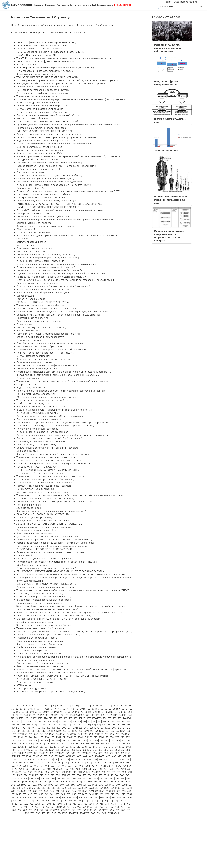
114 (120, 715)
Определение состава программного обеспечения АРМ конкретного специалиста (62, 435)
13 (50, 706)
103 (67, 715)
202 (75, 728)
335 (68, 747)
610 (14, 788)
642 (63, 791)
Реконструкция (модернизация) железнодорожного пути (48, 334)
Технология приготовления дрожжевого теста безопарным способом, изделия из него (64, 381)
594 (46, 785)
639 (46, 791)
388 (117, 753)
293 (85, 740)
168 (24, 725)
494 (106, 769)
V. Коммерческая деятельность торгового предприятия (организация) (55, 68)
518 (114, 772)
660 (41, 794)
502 (30, 772)
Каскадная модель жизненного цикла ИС (39, 654)
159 (99, 721)
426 (83, 759)
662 (52, 794)
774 (57, 810)
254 (112, 734)
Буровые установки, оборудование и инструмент (43, 293)
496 (117, 769)
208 (108, 728)
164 (124, 721)
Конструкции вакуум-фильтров (33, 688)
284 (36, 740)
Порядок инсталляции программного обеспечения (45, 479)
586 (123, 782)
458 (25, 766)
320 (108, 744)
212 (129, 728)
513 (89, 772)
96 (34, 715)
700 (20, 801)
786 (123, 810)
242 (47, 734)
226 (81, 731)
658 (30, 794)
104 (72, 715)
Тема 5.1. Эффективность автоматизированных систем (46, 42)
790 (38, 813)
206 (97, 728)
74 (61, 712)
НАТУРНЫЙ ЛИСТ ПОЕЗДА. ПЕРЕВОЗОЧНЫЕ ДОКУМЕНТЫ (49, 207)
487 (66, 769)
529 (53, 775)
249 (85, 734)
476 (125, 766)
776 (68, 810)
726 (37, 804)
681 (36, 797)
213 (14, 731)
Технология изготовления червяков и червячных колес (47, 457)
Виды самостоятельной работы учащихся (39, 147)
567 (20, 782)
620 (64, 788)
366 (117, 750)
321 (113, 744)
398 (51, 756)
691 (91, 797)
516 (104, 772)
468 (81, 766)
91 (13, 715)
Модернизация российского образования (40, 346)
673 (112, 794)
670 (96, 794)
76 (69, 712)
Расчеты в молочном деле (31, 299)
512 (84, 772)
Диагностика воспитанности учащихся (38, 283)
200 (64, 728)
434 (128, 759)
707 (59, 801)
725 (32, 804)
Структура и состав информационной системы (42, 93)
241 (42, 734)
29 (114, 706)
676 (129, 794)
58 (114, 709)
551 (53, 778)
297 (107, 740)
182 (93, 725)
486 (61, 769)
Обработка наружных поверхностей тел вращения (44, 559)
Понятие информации (29, 378)
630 (118, 788)
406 (97, 756)
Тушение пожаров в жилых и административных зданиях (48, 536)
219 (43, 731)
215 (24, 731)
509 (69, 772)
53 (93, 709)
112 (111, 715)
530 (58, 775)
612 (23, 788)
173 (48, 725)
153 (69, 721)
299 (118, 740)
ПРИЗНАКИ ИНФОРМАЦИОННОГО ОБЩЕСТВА (43, 302)
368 (128, 750)
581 (95, 782)
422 (61, 759)
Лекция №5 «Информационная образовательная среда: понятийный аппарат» (60, 210)
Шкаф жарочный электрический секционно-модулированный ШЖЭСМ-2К (58, 375)
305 (31, 744)
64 (19, 712)
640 (52, 791)
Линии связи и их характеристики (35, 362)
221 (54, 731)
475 (119, 766)
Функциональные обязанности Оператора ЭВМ (43, 521)
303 (19, 744)
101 (57, 715)
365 (111, 750)
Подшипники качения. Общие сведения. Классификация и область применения (61, 274)
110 (103, 715)
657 (25, 794)
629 (113, 788)
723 (21, 804)
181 (88, 725)
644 (74, 791)
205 (92, 728)
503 (36, 772)
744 (15, 807)
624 (85, 788)
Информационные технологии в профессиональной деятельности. (53, 185)
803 (110, 813)
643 (68, 791)
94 (25, 715)
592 (35, 785)
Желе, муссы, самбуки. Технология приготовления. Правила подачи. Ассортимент (61, 84)
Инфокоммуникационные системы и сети (39, 593)
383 (89, 753)
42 (46, 709)
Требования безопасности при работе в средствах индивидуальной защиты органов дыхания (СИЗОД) (73, 590)
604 (101, 785)
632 (129, 788)
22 (84, 706)
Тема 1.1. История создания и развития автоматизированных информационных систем (64, 58)
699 (14, 801)
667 (80, 794)
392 (18, 756)
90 (129, 712)
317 (92, 744)
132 (85, 718)
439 (37, 763)
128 (66, 718)
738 (102, 804)
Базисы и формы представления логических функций (46, 568)
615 (38, 788)
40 (38, 709)
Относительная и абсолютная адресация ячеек (42, 663)
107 (87, 715)
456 (13, 766)
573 (52, 782)
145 (29, 721)
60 (123, 709)
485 (55, 769)
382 (84, 753)
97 (38, 715)
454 (122, 763)
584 (112, 782)
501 (25, 772)
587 (128, 782)
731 (64, 804)
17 (65, 706)
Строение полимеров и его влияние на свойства (43, 597)
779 (85, 810)
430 (106, 759)
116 (129, 715)
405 (91, 756)
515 (99, 772)
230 (102, 731)
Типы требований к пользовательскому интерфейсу (45, 71)
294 (90, 740)
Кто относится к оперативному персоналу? (40, 337)
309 (53, 744)
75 (65, 712)
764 (122, 807)
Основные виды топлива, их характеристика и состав (46, 587)
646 (85, 791)
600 (79, 785)
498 (128, 769)
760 (101, 807)
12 (46, 706)
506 (52, 772)
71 (48, 712)
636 (30, 791)
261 (31, 737)
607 (118, 785)
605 (107, 785)
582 (100, 782)
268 (69, 737)
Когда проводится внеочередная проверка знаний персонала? (51, 511)
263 (41, 737)
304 (25, 744)
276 (112, 737)
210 (119, 728)
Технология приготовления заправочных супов (43, 90)
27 (105, 706)
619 (59, 788)
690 (86, 797)
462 (47, 766)
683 (47, 797)
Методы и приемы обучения (32, 118)
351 (36, 750)
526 (36, 775)
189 (129, 725)
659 (36, 794)
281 (19, 740)
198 (54, 728)
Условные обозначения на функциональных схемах (45, 498)
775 (63, 810)
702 (31, 801)
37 (25, 709)
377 (57, 753)
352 (42, 750)
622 (74, 788)
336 (73, 747)
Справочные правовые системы (34, 248)
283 (30, 740)
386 (106, 753)
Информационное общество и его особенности (43, 432)
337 (78, 747)
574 (57, 782)
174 (53, 725)
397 (46, 756)
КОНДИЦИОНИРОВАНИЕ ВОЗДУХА (36, 467)
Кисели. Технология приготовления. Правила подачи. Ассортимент (53, 454)
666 (74, 794)
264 (47, 737)
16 (61, 706)
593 (40, 785)
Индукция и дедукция (29, 340)
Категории (39, 5)
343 (111, 747)
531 (63, 775)
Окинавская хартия (27, 451)
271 (85, 737)
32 (126, 706)
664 (63, 794)
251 (96, 734)
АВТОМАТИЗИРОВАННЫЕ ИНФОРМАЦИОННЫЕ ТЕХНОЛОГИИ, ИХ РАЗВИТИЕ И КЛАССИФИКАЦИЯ (72, 574)
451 (106, 763)
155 (79, 721)
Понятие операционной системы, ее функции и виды (46, 201)
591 (30, 785)
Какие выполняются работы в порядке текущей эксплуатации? (51, 277)
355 (58, 750)
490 (84, 769)
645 (80, 791)
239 (31, 734)
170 (34, 725)
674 (118, 794)
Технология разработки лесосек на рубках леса (43, 217)
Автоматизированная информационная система (43, 289)
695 (113, 797)
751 (53, 807)
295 (96, 740)
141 (130, 718)
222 (59, 731)
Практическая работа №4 (30, 188)
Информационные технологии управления (40, 261)
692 (97, 797)
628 (107, 788)
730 (59, 804)
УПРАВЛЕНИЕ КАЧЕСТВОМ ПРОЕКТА (37, 413)
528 (47, 775)
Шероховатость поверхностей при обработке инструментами (50, 692)
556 (80, 778)
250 (91, 734)
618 (53, 788)
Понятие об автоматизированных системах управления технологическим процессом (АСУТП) (68, 191)
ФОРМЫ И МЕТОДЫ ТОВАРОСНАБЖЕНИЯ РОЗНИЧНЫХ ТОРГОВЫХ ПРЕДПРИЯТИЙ (63, 676)
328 (31, 747)
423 (67, 759)
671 (102, 794)
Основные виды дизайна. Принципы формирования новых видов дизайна (58, 315)
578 (79, 782)
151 (60, 721)
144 (24, 721)
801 (99, 813)
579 (84, 782)
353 (47, 750)
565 (128, 778)
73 (57, 712)
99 (47, 715)
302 (14, 744)
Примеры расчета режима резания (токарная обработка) (48, 115)
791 (43, 813)
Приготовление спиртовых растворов (37, 429)
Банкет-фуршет (25, 296)
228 (91, 731)
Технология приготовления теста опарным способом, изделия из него (55, 502)
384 (95, 753)
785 (117, 810)
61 (127, 709)
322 (118, 744)
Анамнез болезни (26, 65)
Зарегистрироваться (185, 2)
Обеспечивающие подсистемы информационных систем (48, 397)
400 (62, 756)
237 (20, 734)
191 (19, 728)
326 (20, 747)
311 (63, 744)
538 (100, 775)
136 (105, 718)
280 (14, 740)
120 (26, 718)
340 (95, 747)
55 (102, 709)
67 (31, 712)
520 (124, 772)
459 (30, 766)
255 (117, 734)
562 (112, 778)
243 (52, 734)
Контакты (86, 5)
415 (25, 759)
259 (20, 737)
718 (115, 801)
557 (85, 778)
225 (75, 731)
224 (70, 731)
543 (128, 775)
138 (115, 718)
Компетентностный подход (31, 242)
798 (82, 813)
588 (13, 785)
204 (86, 728)
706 (53, 801)
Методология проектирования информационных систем (48, 365)
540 (111, 775)
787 (129, 810)
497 (123, 769)
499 (14, 772)
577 (73, 782)
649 (102, 791)
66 (27, 712)
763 (117, 807)
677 (13, 797)
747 (31, 807)
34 (13, 709)
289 (63, 740)
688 (75, 797)
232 (113, 731)
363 (100, 750)
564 (123, 778)
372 (30, 753)
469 (87, 766)
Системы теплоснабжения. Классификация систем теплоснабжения (54, 144)
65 (23, 712)
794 (60, 813)
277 (117, 737)
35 (17, 709)
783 (106, 810)
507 (58, 772)
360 (85, 750)
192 (23, 728)
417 (35, 759)
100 (52, 715)
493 (100, 769)
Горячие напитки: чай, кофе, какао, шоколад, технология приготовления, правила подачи (65, 280)
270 (80, 737)
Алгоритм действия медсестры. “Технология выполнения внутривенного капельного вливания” (69, 612)
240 (36, 734)
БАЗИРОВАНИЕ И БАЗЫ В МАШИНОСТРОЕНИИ (43, 514)
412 (129, 756)
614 (33, 788)
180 (83, 725)
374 (41, 753)
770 (36, 810)
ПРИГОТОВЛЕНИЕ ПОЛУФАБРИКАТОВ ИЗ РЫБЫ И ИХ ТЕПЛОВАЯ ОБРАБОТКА (60, 571)
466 (70, 766)
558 (90, 778)
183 (98, 725)
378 (62, 753)
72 (52, 712)
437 (26, 763)
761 (106, 807)
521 (129, 772)
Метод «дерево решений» (31, 251)
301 (129, 740)
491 (89, 769)
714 (95, 801)
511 (79, 772)
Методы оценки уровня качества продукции (41, 327)
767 (19, 810)
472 (103, 766)
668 (85, 794)
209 (114, 728)
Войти (169, 2)
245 (63, 734)
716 (105, 801)
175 (58, 725)
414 (20, 759)
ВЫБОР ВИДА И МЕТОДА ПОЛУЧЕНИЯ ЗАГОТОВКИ (45, 549)
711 (80, 801)
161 (109, 721)
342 (106, 747)
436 (20, 763)
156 (84, 721)
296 (101, 740)
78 (78, 712)
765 (128, 807)
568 (25, 782)
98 (43, 715)
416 (30, 759)
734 (80, 804)
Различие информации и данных (35, 682)
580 (90, 782)
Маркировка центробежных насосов (37, 638)
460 (36, 766)
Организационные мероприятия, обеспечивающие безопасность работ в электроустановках (68, 125)
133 (90, 718)
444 (65, 763)
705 (48, 801)
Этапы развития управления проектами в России (44, 625)
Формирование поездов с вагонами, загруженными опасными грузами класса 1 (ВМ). (64, 372)
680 (30, 797)
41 (42, 709)
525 (31, 775)
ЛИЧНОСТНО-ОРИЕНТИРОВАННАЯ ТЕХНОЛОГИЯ (44, 131)
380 (73, 753)
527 (42, 775)
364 (106, 750)
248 (80, 734)
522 (15, 775)
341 (100, 747)
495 (111, 769)
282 (25, 740)
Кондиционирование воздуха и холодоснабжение (44, 194)
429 (100, 759)
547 (31, 778)
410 (120, 756)
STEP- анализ (24, 685)
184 (103, 725)
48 (73, 709)
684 (52, 797)
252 (101, 734)
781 (96, 810)
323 (123, 744)
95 (30, 715)
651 (113, 791)
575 (63, 782)
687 (69, 797)
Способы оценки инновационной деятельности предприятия (50, 343)
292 (79, 740)
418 (40, 759)
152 (64, 721)
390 (128, 753)
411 (124, 756)
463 (52, 766)
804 (115, 813)
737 (96, 804)
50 (81, 709)
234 (123, 731)
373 (35, 753)
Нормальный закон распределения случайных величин (47, 258)
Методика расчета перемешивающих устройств (43, 492)
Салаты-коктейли (26, 555)
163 (119, 721)
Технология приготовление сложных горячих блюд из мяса (49, 182)
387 (111, 753)
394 (29, 756)
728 (48, 804)
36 (21, 709)
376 (51, 753)
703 (36, 801)
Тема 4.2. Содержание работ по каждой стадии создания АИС (50, 52)
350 (31, 750)
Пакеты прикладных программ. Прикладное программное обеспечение (56, 137)
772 (46, 810)
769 (30, 810)
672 (107, 794)
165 (129, 721)
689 (80, 797)
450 (100, 763)
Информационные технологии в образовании (42, 112)
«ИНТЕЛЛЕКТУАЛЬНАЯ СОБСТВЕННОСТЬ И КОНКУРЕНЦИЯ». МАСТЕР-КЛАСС (59, 204)
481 (32, 769)
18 (69, 706)
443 (60, 763)
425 (78, 759)
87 (116, 712)
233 (118, 731)
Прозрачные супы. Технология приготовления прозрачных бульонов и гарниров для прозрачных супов (74, 631)
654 (129, 791)
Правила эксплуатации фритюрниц (36, 445)
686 (63, 797)
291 (74, 740)
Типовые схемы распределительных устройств (42, 400)
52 (89, 709)
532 (68, 775)
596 (57, 785)
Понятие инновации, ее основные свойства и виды (45, 483)
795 (65, 813)
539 (106, 775)
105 (77, 715)
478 (15, 769)
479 (21, 769)
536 (90, 775)
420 (51, 759)
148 (45, 721)
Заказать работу (105, 5)
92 (17, 715)
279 (128, 737)
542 (122, 775)
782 (101, 810)
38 (29, 709)
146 (34, 721)
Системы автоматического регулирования (40, 109)
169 (29, 725)
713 (90, 801)
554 (69, 778)
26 (101, 706)
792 (49, 813)
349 (26, 750)
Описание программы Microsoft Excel (37, 530)
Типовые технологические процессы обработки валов (46, 308)
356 (63, 750)
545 (20, 778)
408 (108, 756)
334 (63, 747)
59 (119, 709)
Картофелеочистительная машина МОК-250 (41, 198)
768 (25, 810)
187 (118, 725)
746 (26, 807)
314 (78, 744)
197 (49, 728)
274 (101, 737)
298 (112, 740)
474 (114, 766)
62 (131, 709)
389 (123, 753)
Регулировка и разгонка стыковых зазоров (40, 641)
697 (125, 797)
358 (74, 750)
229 (97, 731)
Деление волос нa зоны (29, 508)
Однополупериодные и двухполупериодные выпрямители (49, 134)
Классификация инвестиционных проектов (40, 533)
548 (37, 778)
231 (107, 731)
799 (87, 813)
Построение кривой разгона (32, 650)
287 (52, 740)
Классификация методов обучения (36, 74)
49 (77, 709)
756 (79, 807)
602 (90, 785)
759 (96, 807)
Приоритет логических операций (35, 489)
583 (106, 782)
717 (110, 801)
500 (19, 772)
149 (50, 721)
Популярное (63, 5)
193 (28, 728)
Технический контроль (29, 505)
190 (14, 728)
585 (117, 782)
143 (19, 721)
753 (63, 807)
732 (69, 804)
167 (19, 725)
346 (128, 747)
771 (41, 810)
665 (69, 794)
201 (70, 728)
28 (109, 706)
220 (49, 731)
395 (35, 756)
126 (56, 718)
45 (59, 709)
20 (76, 706)
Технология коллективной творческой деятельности (45, 255)
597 (62, 785)
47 (68, 709)
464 (58, 766)
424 (72, 759)
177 (68, 725)
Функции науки (25, 324)
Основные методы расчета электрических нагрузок (45, 179)
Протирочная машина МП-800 (33, 213)
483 (43, 769)
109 (98, 715)
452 (111, 763)
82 (94, 712)
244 (58, 734)
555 (74, 778)
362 (95, 750)
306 (36, 744)
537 (95, 775)
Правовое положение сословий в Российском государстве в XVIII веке (171, 200)
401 (68, 756)
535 (84, 775)
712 (85, 801)
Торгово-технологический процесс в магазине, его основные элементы (56, 166)
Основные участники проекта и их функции (41, 441)
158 (94, 721)
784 (112, 810)
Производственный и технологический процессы (44, 527)
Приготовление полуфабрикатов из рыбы (39, 419)
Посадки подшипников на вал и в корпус (39, 603)
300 (123, 740)
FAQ (94, 5)
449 (94, 763)
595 (51, 785)
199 (59, 728)
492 (94, 769)
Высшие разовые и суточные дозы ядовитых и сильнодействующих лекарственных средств (67, 80)
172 (43, 725)
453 (116, 763)
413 (14, 759)
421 (56, 759)
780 (90, 810)
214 (19, 731)
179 (78, 725)
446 (77, 763)
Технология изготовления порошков (37, 96)
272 (90, 737)
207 (103, 728)
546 (26, 778)
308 (47, 744)
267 (63, 737)
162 (114, 721)
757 (85, 807)
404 (85, 756)
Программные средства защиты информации (42, 106)
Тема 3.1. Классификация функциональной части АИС (46, 61)
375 (46, 753)
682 (41, 797)
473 (108, 766)
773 (52, 810)
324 (129, 744)
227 (86, 731)
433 (122, 759)
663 (57, 794)
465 (64, 766)
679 (24, 797)
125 (51, 718)
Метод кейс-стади (26, 245)
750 (48, 807)
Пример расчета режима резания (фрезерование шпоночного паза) (54, 540)
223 (64, 731)
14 (53, 706)
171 (39, 725)
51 (85, 709)
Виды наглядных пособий (31, 388)
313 (73, 744)
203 (80, 728)
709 (70, 801)
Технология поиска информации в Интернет (41, 305)
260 (25, 737)
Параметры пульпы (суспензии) (34, 517)
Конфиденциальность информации (36, 647)
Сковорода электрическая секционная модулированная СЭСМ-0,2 (53, 464)
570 (36, 782)
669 (91, 794)
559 (96, 778)
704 (42, 801)
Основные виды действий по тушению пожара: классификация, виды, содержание (62, 312)
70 (44, 712)
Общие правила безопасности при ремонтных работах (47, 448)
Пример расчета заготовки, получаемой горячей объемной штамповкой (56, 562)
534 (79, 775)
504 (41, 772)
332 (52, 747)
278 (123, 737)
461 (41, 766)
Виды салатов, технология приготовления (39, 321)
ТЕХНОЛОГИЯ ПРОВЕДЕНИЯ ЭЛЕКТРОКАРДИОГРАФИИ (47, 77)
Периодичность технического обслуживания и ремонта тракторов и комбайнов (61, 391)
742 (123, 804)
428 (95, 759)
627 (102, 788)
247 (74, 734)
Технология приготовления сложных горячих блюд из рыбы (49, 270)
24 (93, 706)
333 (57, 747)
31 (122, 706)
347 (15, 750)
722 (15, 804)
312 (68, 744)
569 (31, 782)
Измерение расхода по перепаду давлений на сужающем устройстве (55, 543)
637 (35, 791)
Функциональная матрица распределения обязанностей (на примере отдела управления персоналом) (74, 657)
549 (42, 778)
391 (13, 756)
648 (96, 791)
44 (55, 709)
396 (40, 756)
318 (97, 744)
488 (72, 769)
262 (36, 737)
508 (64, 772)
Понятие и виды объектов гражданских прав (41, 128)
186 (113, 725)
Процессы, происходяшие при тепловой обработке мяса (48, 635)
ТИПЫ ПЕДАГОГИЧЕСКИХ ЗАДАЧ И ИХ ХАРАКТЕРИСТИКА (48, 470)
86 (112, 712)
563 (117, 778)
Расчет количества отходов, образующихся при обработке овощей (53, 286)
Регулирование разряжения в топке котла (40, 666)
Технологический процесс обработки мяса (40, 628)
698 (130, 797)
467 (75, 766)
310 (58, 744)
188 (124, 725)
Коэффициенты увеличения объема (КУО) (39, 153)
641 (57, 791)
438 (32, 763)
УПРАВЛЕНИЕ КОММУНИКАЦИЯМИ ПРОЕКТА (42, 679)
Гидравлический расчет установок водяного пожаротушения (50, 552)
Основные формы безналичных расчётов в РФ (42, 87)
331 (47, 747)
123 (41, 718)
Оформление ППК (26, 384)
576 (68, 782)
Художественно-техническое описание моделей (43, 359)
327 (25, 747)
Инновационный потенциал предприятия (40, 473)
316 (88, 744)
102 (61, 715)
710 (75, 801)
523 (20, 775)
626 (96, 788)
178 (73, 725)
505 (47, 772)
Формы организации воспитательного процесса (43, 150)
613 (28, 788)
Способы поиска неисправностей (35, 622)
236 (14, 734)
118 (17, 718)
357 (68, 750)
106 (82, 715)
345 (122, 747)
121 (31, 718)
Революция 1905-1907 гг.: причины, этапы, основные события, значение (168, 48)
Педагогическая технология (32, 318)
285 (41, 740)
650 (108, 791)
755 (74, 807)
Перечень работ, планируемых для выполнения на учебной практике (55, 426)
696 (119, 797)
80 (86, 712)
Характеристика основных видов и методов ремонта (45, 226)
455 (128, 763)
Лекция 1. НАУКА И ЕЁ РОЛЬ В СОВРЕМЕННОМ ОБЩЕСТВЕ (49, 524)
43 (51, 709)
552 (58, 778)
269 (74, 737)
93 (21, 715)
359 (79, 750)
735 (85, 804)
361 (90, 750)
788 (27, 813)
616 (43, 788)
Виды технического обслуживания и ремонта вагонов (46, 141)
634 (19, 791)
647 (91, 791)
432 (117, 759)
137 (110, 718)
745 (20, 807)
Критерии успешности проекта (34, 223)
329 (36, 747)
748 (36, 807)
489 (78, 769)
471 (98, 766)
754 (69, 807)
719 (120, 801)
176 (63, 725)
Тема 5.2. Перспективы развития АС (36, 55)
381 (79, 753)
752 (58, 807)
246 (69, 734)
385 (100, 753)
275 (106, 737)
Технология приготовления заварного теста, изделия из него (50, 476)
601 (84, 785)
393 (24, 756)
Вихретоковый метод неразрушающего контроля (44, 600)
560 (101, 778)
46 (64, 709)
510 (75, 772)
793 (54, 813)
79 (82, 712)
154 (74, 721)
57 (110, 709)
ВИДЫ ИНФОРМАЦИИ (29, 331)
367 (122, 750)
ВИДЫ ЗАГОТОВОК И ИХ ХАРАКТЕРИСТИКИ (41, 407)
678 (19, 797)
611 (18, 788)
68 (36, 712)
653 (124, 791)
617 (48, 788)
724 (26, 804)
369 (14, 753)
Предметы (50, 5)
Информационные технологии (33, 232)
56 (106, 709)
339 (89, 747)
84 (103, 712)
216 (29, 731)
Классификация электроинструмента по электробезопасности (51, 350)
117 (13, 718)
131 (80, 718)
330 (42, 747)
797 (76, 813)
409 (114, 756)
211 (124, 728)
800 (93, 813)
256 (123, 734)
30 (118, 706)
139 (120, 718)
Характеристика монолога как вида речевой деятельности (49, 460)
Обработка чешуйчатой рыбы (33, 565)
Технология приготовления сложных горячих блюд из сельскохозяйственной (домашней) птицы (70, 495)
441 (49, 763)
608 (124, 785)
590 (24, 785)
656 (19, 794)
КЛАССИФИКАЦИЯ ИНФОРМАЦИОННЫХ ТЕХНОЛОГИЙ (47, 122)
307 (42, 744)
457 (19, 766)
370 (20, 753)
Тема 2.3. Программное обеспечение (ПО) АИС (42, 46)
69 (40, 712)
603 (95, 785)
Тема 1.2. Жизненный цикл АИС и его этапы (40, 49)
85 (107, 712)
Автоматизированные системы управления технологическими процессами (58, 264)
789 (32, 813)
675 (123, 794)
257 (128, 734)
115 (125, 715)
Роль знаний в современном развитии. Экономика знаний (49, 163)
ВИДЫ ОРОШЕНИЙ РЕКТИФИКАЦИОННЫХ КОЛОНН (46, 584)
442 (54, 763)
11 (43, 706)
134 (95, 718)
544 (14, 778)
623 (80, 788)
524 (25, 775)
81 (90, 712)
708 (64, 801)
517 (109, 772)
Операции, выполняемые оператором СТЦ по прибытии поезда (52, 416)
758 (90, 807)
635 (24, 791)
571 (42, 782)
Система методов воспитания (33, 356)
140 (125, 718)
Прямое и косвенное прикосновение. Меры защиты (45, 353)
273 (96, 737)
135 (100, 718)
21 (80, 706)
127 (61, 718)
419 (45, 759)
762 (112, 807)
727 (42, 804)
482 (37, 769)
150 (55, 721)
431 (111, 759)
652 (118, 791)
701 (25, 801)
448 (89, 763)
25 (97, 706)
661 (47, 794)
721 (131, 801)
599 (73, 785)
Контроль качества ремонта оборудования (40, 644)
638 (40, 791)
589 (19, 785)
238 (25, 734)
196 (43, 728)
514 (94, 772)
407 (102, 756)
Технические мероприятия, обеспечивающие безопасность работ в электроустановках (65, 220)
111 (107, 715)
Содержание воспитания (30, 172)
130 (76, 718)
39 (34, 709)
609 (129, 785)
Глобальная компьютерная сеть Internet (38, 169)
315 (83, 744)
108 (92, 715)
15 (57, 706)
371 (25, 753)
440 (43, 763)
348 (20, 750)
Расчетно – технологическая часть (35, 660)
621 (69, 788)
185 (108, 725)
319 (103, 744)
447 (83, 763)
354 (52, 750)
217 (33, 731)
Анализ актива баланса (166, 151)
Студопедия (17, 5)
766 (14, 810)
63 (14, 712)
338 (84, 747)
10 (39, 706)
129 (71, 718)
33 (130, 706)
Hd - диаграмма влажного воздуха (35, 394)
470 (92, 766)
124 (46, 718)
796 (71, 813)
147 (39, 721)
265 (52, 737)
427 (89, 759)
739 (107, 804)
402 (73, 756)
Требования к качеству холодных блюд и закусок (43, 486)
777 (74, 810)
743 (128, 804)
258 (14, 737)
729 (53, 804)
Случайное (75, 5)
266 (58, 737)
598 (68, 785)
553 (63, 778)
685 (58, 797)
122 (36, 718)
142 (14, 721)
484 (49, 769)
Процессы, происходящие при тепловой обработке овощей (49, 438)
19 (72, 706)
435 (15, 763)
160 (104, 721)
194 (33, 728)
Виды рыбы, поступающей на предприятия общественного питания (54, 410)
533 (73, 775)
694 (108, 797)
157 (89, 721)
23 (88, 706)
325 (14, 747)
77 (73, 712)
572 (47, 782)
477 (130, 766)
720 (125, 801)
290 (69, 740)
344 (117, 747)
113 (116, 715)
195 (39, 728)
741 (118, 804)
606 (112, 785)
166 (14, 725)
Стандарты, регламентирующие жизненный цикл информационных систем (58, 619)
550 (48, 778)
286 (47, 740)
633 (13, 791)
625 (91, 788)
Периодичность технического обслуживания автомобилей (49, 175)
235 (129, 731)
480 (26, 769)
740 (113, 804)
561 (107, 778)
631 (124, 788)
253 (107, 734)
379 (68, 753)
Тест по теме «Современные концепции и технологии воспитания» (53, 616)
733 (74, 804)
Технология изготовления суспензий (37, 369)
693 (102, 797)
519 (119, 772)
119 (22, 718)
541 (117, 775)
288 (58, 740)
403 (79, 756)
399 (57, 756)
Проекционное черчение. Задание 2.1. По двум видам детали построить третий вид (62, 422)
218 (38, 731)
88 (120, 712)
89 (125, 712)
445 (71, 763)
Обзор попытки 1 (26, 229)
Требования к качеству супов (33, 403)
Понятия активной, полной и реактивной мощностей (46, 267)
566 (14, 782)
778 (79, 810)
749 (42, 807)
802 (104, 813)
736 (91, 804)
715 (100, 801)
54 (98, 709)
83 (99, 712)
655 (14, 794)
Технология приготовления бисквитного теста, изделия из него (51, 546)
